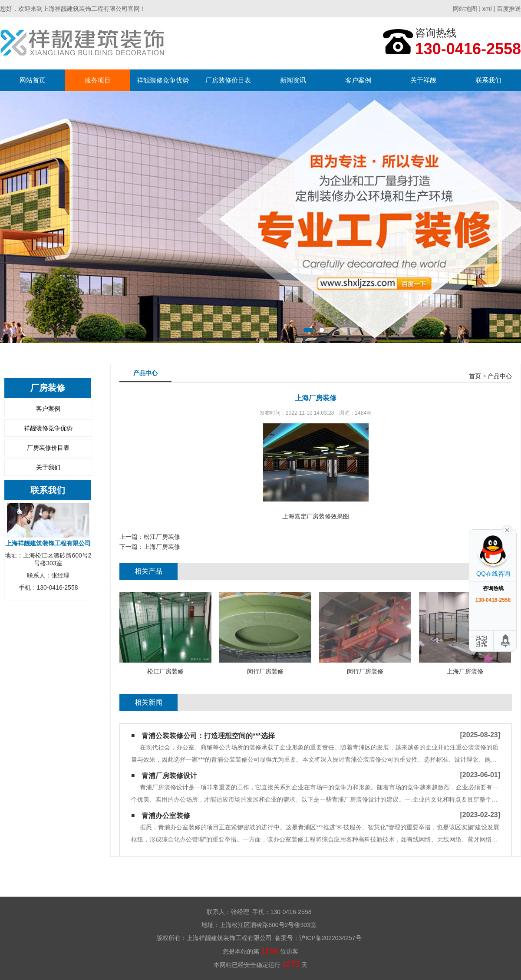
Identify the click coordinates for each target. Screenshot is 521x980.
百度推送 (509, 9)
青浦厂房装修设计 (169, 776)
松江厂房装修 (162, 537)
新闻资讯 (293, 80)
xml (487, 9)
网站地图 (465, 9)
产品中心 (500, 376)
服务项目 (98, 80)
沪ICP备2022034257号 (330, 938)
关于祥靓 (423, 80)
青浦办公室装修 (166, 816)
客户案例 (358, 80)
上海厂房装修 (162, 547)
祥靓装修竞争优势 (163, 80)
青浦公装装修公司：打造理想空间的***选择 (208, 736)
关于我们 (48, 467)
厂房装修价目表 (228, 80)
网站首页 (33, 80)
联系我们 (488, 80)
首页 (475, 376)
